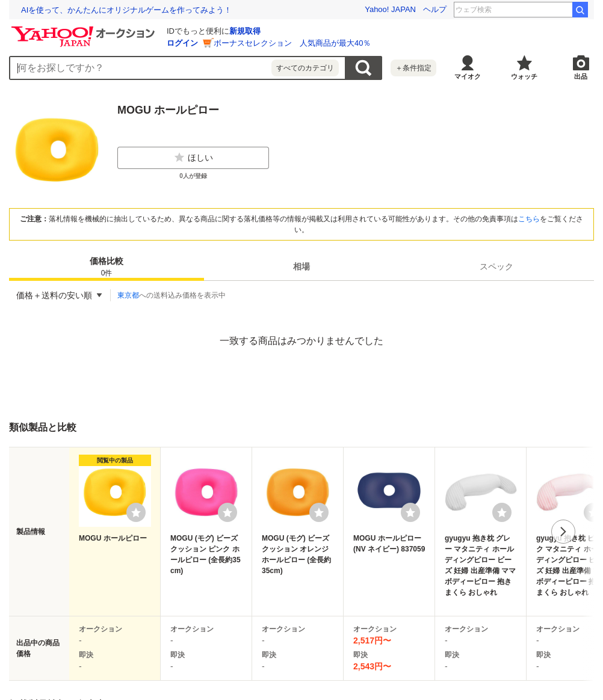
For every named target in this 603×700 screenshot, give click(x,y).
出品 (581, 76)
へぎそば (549, 10)
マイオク (468, 76)
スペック (496, 266)
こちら (529, 219)
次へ (563, 532)
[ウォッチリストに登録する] (136, 512)
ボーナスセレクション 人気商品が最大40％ (292, 43)
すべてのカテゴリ (305, 68)
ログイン (182, 43)
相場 (301, 266)
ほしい (193, 158)
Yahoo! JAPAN (390, 9)
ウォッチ (524, 76)
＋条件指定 (413, 68)
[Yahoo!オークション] (85, 29)
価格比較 (107, 267)
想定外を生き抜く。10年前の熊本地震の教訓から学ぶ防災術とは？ (139, 10)
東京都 (128, 295)
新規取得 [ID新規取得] (245, 31)
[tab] (107, 266)
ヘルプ (435, 9)
